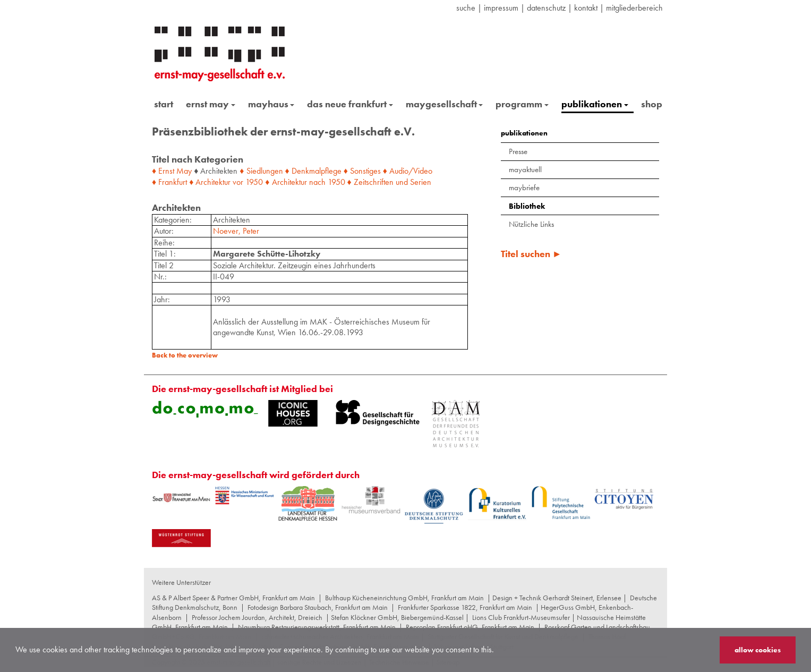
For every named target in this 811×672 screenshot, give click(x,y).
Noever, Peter (236, 231)
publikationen (595, 104)
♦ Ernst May (172, 171)
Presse (518, 151)
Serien (421, 182)
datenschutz (546, 8)
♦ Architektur (210, 182)
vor (238, 182)
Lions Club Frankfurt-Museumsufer (521, 617)
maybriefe (524, 188)
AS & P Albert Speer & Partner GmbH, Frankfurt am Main (233, 598)
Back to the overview (185, 355)
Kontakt (586, 8)
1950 (254, 182)
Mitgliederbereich (634, 8)
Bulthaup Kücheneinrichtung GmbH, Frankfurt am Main (404, 598)
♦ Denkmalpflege (313, 171)
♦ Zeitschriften (370, 182)
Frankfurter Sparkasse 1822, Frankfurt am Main (465, 607)
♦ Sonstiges (362, 171)
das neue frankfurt (350, 104)
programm (522, 104)
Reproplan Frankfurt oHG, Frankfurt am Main (470, 627)
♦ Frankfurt (169, 182)
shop (652, 104)
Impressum (501, 8)
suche (466, 8)
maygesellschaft (445, 104)
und (402, 182)
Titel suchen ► (531, 254)
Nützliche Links (531, 224)
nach (317, 182)
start (164, 104)
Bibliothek (527, 206)
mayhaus (271, 104)
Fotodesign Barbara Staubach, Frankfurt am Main (318, 607)
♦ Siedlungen (261, 171)
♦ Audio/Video (408, 171)
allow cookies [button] (758, 650)
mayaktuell (525, 169)
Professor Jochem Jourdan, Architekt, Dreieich (257, 617)
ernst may (211, 104)
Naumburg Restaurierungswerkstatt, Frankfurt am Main (317, 627)
